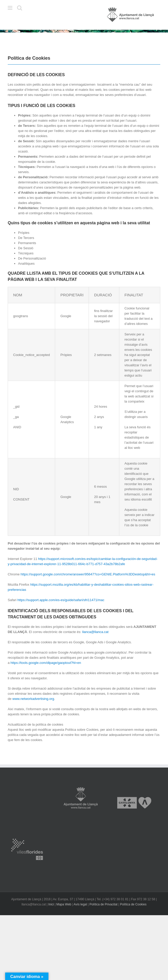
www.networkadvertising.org (33, 699)
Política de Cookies (133, 904)
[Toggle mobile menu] (10, 8)
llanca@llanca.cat (95, 632)
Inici (51, 904)
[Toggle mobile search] (20, 8)
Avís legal (80, 904)
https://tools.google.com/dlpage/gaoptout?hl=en (46, 663)
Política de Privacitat (103, 904)
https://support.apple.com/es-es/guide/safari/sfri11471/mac (61, 600)
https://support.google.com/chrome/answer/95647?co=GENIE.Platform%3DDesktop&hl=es (88, 574)
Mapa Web (64, 904)
